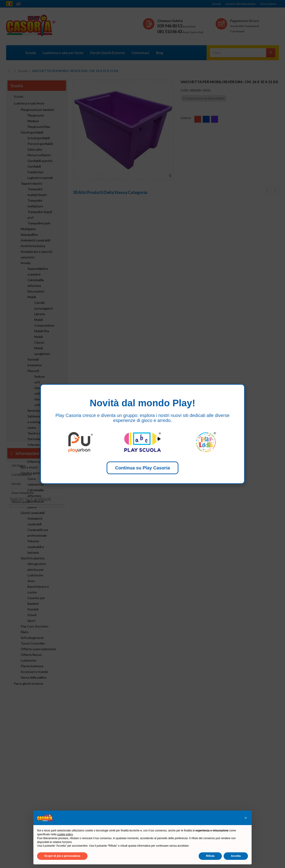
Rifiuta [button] (210, 856)
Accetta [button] (236, 856)
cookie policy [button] (65, 834)
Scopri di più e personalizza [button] (62, 856)
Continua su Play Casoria (142, 468)
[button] (246, 818)
